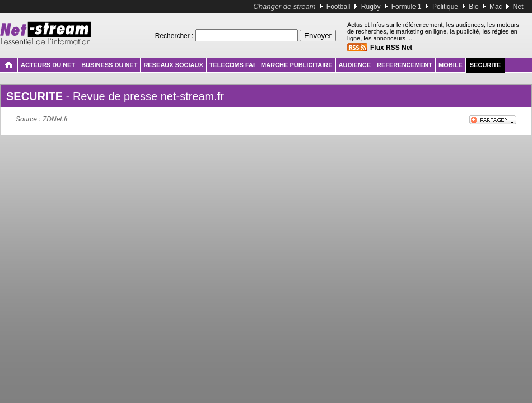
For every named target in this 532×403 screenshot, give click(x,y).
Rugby (371, 7)
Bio (473, 7)
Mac (496, 7)
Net (518, 7)
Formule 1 (407, 7)
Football (339, 7)
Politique (445, 7)
